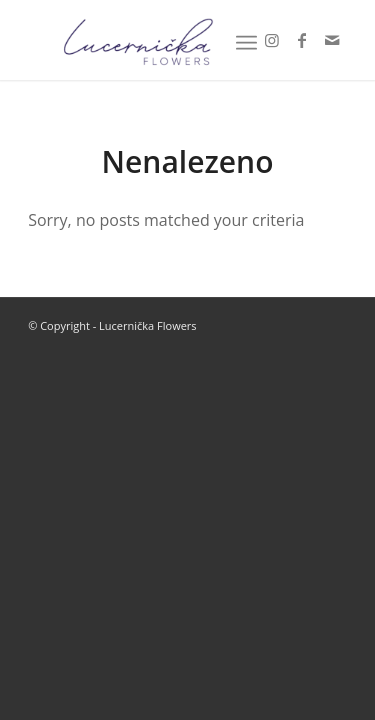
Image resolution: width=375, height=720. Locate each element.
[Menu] (246, 40)
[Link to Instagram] (272, 40)
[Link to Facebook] (302, 40)
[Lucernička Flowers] (155, 40)
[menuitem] (246, 40)
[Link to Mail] (332, 40)
